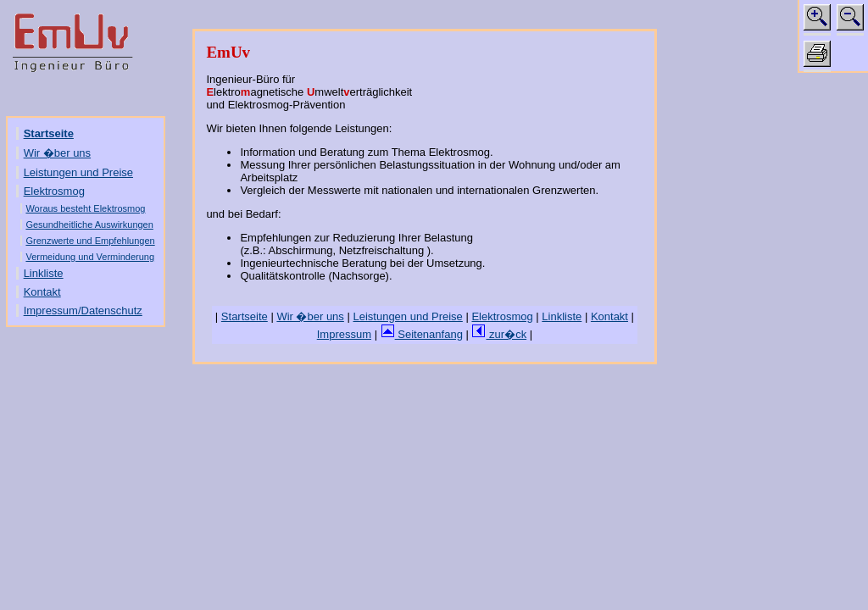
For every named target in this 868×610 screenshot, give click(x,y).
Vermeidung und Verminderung (90, 257)
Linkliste (44, 273)
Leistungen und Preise (78, 172)
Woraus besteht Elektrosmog (85, 208)
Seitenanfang (422, 334)
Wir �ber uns (57, 153)
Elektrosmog (54, 191)
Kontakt (42, 292)
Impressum (344, 334)
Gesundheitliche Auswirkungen (89, 225)
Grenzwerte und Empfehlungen (90, 241)
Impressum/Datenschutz (83, 311)
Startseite (49, 133)
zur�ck (499, 334)
